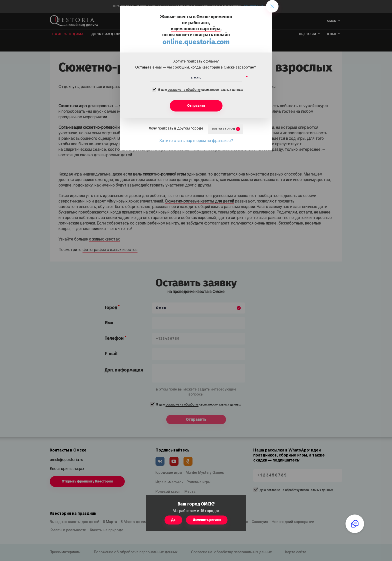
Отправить (196, 106)
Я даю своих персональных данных (200, 90)
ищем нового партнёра (196, 29)
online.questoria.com (196, 42)
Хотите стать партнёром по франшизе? (196, 141)
